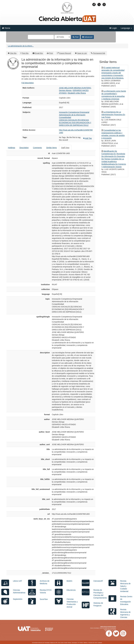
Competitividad (65, 117)
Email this (39, 53)
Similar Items (52, 148)
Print (51, 53)
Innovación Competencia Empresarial (74, 112)
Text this (25, 53)
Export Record (65, 53)
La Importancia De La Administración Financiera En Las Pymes (113, 115)
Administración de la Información (72, 115)
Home (6, 28)
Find (76, 37)
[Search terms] (41, 37)
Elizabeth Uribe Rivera (77, 93)
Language (126, 28)
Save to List (82, 53)
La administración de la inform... (21, 46)
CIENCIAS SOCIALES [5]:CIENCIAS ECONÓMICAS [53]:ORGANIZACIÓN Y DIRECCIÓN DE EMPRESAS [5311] (75, 123)
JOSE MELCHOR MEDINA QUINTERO (75, 88)
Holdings (12, 148)
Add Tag (87, 138)
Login (113, 28)
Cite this (13, 53)
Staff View (65, 148)
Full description (28, 83)
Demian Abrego (65, 90)
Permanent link (99, 53)
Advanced (87, 37)
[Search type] (62, 37)
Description (24, 148)
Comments (37, 148)
